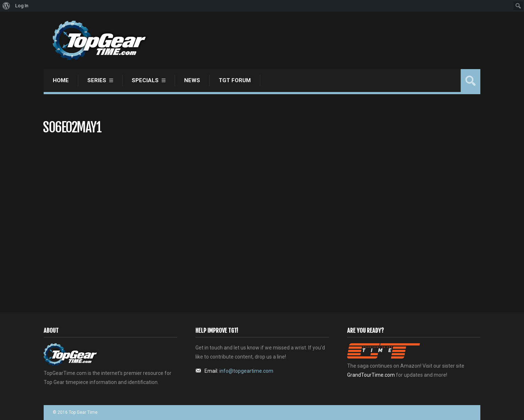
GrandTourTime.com (371, 375)
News (192, 80)
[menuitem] (6, 6)
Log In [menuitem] (22, 6)
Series (97, 80)
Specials (145, 80)
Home (61, 80)
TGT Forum (235, 80)
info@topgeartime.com (246, 371)
